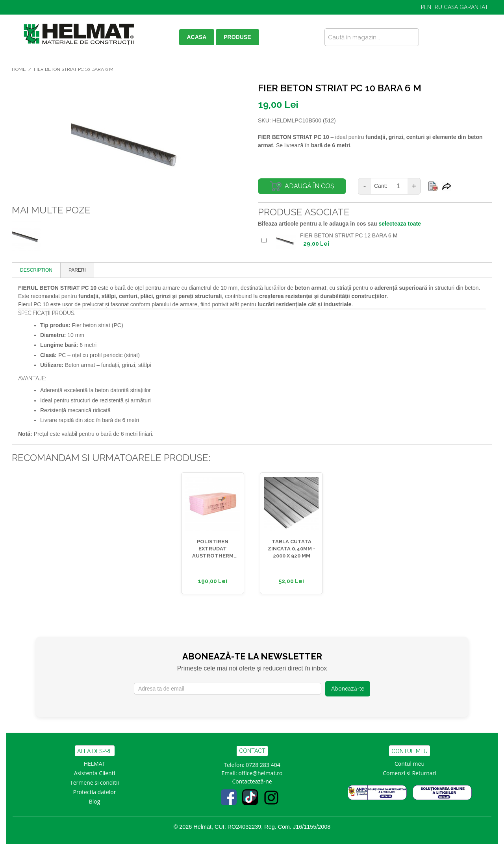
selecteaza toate (400, 224)
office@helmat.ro (260, 773)
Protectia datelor (95, 792)
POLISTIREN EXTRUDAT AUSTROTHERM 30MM (213, 549)
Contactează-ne (252, 781)
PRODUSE (237, 37)
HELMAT (95, 764)
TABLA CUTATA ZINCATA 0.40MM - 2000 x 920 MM (292, 549)
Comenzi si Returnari (409, 773)
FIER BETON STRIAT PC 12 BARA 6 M (349, 235)
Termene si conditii (94, 782)
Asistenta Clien (93, 773)
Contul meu (409, 764)
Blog (95, 801)
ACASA (197, 37)
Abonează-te (348, 689)
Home (19, 69)
